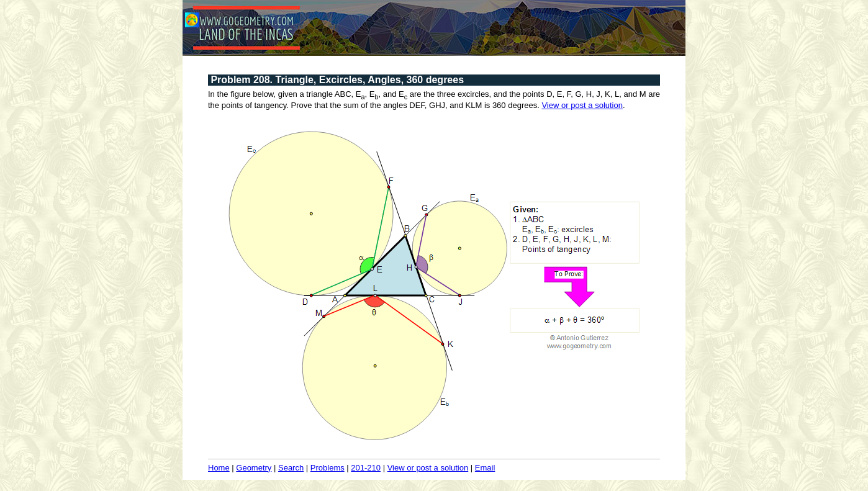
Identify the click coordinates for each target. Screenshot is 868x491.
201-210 (366, 468)
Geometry (254, 468)
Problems (328, 468)
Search (291, 468)
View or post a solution (582, 105)
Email (485, 468)
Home (219, 468)
